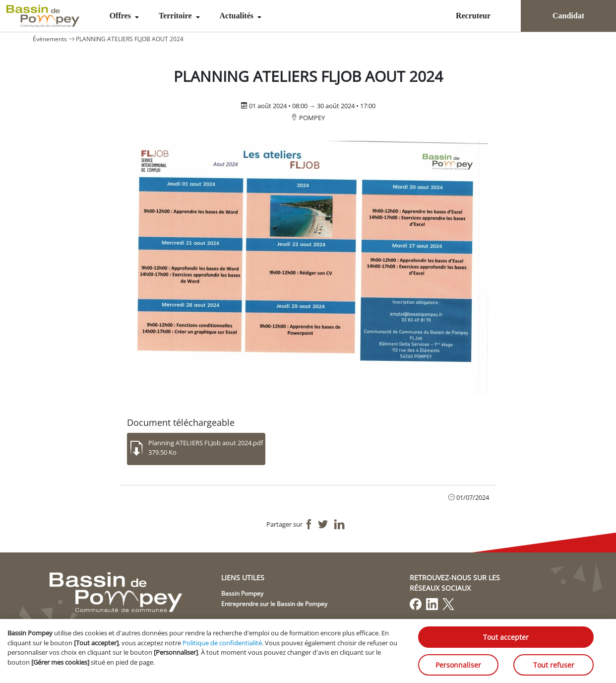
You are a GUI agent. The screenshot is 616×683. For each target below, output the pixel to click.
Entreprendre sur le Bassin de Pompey (274, 604)
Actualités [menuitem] (238, 16)
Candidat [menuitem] (568, 16)
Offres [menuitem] (121, 16)
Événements (50, 39)
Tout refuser (554, 665)
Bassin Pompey (242, 593)
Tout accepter (506, 637)
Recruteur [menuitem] (473, 16)
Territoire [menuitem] (176, 16)
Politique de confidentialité (222, 643)
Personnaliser (458, 665)
